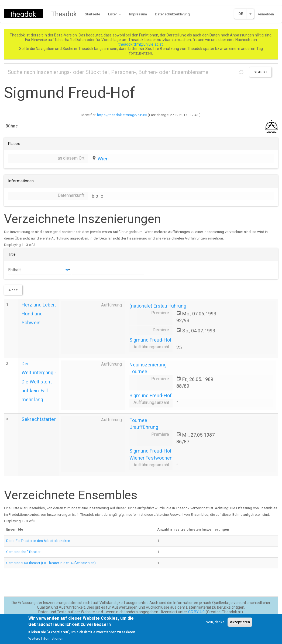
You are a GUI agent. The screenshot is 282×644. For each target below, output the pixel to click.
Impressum (138, 14)
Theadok (64, 14)
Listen (115, 14)
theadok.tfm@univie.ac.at (141, 44)
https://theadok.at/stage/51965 (122, 115)
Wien (103, 159)
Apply (13, 290)
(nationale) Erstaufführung (158, 306)
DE (241, 14)
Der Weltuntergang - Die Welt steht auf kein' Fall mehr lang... (39, 382)
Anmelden (266, 14)
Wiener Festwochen (151, 458)
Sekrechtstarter (39, 419)
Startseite (92, 14)
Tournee (138, 371)
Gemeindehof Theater (23, 552)
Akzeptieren (240, 624)
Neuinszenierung (148, 365)
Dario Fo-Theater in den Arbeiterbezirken (38, 541)
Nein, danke (215, 624)
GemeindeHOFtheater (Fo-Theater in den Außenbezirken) (51, 563)
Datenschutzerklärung (172, 14)
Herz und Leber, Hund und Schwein (39, 314)
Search (260, 72)
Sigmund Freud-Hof (151, 340)
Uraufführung (144, 427)
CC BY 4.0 (197, 612)
